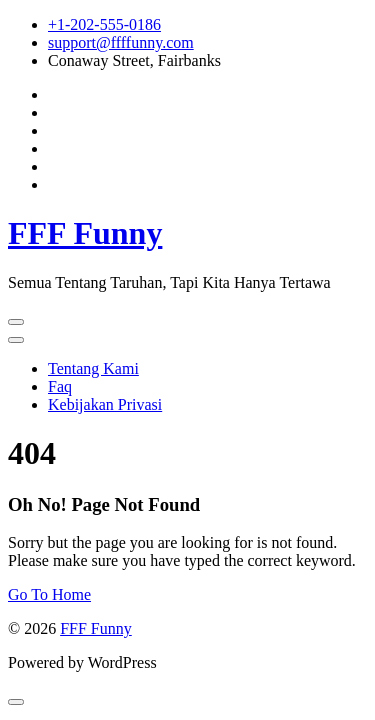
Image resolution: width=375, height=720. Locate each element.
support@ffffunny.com (121, 42)
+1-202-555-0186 (104, 24)
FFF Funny (85, 233)
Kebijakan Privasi (105, 404)
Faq (60, 386)
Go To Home (49, 594)
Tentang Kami (93, 368)
